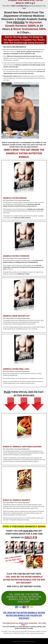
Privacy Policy (17, 641)
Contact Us (32, 641)
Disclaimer (25, 641)
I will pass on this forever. (37, 633)
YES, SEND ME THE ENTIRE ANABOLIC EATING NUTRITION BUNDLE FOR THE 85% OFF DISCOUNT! (24, 615)
